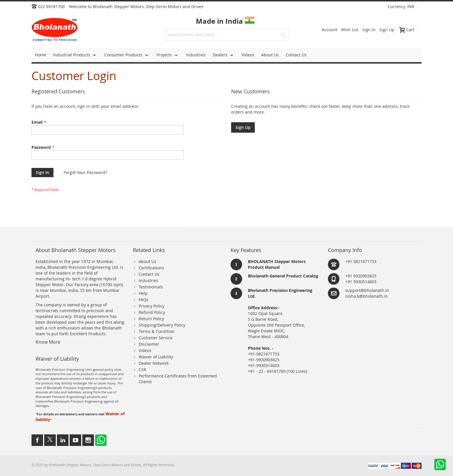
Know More (48, 342)
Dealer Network (154, 363)
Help (143, 293)
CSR (142, 369)
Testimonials (151, 287)
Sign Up (387, 30)
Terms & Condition (157, 331)
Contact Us (149, 274)
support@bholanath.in (367, 290)
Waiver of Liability (156, 357)
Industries (148, 280)
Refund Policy (152, 312)
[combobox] (226, 35)
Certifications (151, 268)
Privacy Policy (152, 306)
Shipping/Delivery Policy (162, 325)
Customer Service (156, 338)
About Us (147, 261)
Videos (145, 350)
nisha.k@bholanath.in (366, 296)
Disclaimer (149, 344)
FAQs (144, 300)
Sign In (369, 30)
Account (330, 30)
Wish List (350, 30)
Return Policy (151, 319)
